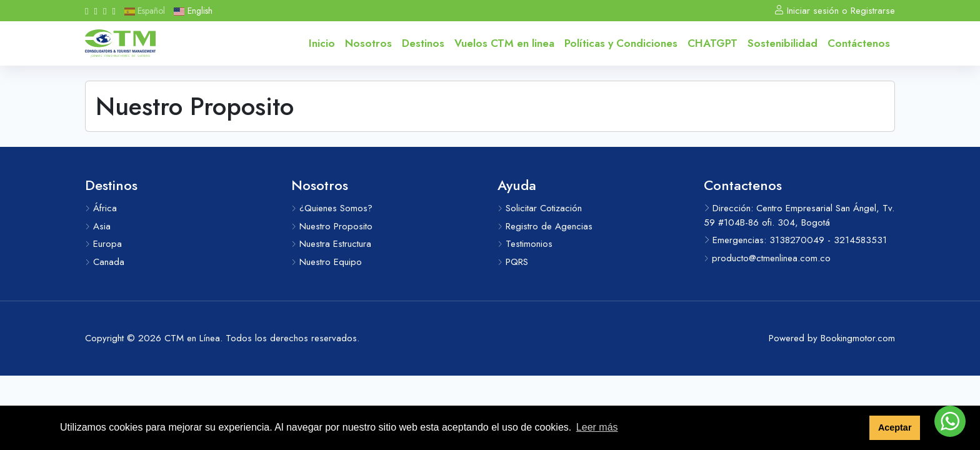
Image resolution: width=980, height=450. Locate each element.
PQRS (513, 262)
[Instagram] (95, 11)
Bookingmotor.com (858, 338)
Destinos (423, 43)
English (193, 11)
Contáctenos (859, 43)
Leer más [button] (597, 427)
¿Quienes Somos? (332, 208)
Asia (98, 226)
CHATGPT (712, 43)
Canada (105, 262)
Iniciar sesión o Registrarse (835, 11)
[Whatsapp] (105, 11)
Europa (103, 244)
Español (145, 11)
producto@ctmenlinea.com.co (767, 258)
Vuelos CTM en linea (504, 43)
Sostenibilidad (782, 43)
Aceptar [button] (895, 427)
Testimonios (525, 244)
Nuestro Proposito (332, 226)
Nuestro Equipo (327, 262)
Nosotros (368, 43)
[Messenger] (113, 11)
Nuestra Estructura (331, 244)
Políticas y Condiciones (621, 43)
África (101, 208)
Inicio (322, 43)
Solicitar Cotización (540, 208)
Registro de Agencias (545, 226)
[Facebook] (87, 11)
